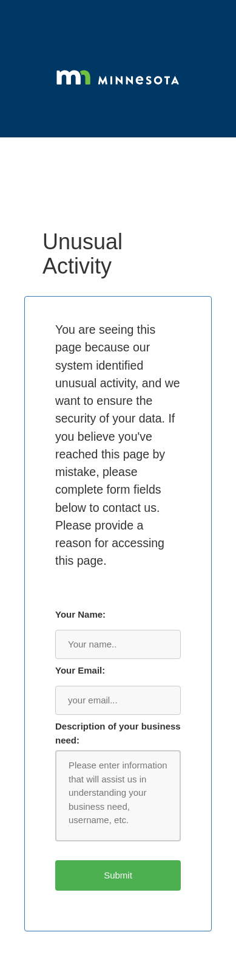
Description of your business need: (118, 733)
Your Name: (80, 614)
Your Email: (80, 670)
